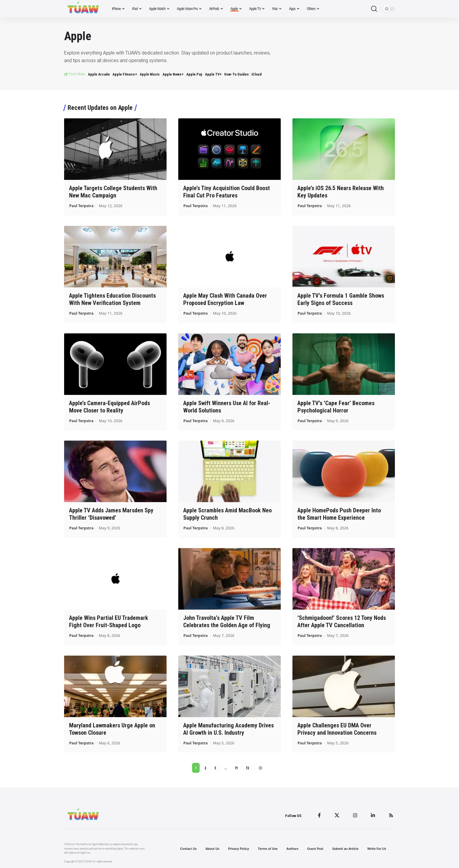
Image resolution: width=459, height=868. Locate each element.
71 (236, 768)
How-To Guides (237, 74)
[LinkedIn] (373, 816)
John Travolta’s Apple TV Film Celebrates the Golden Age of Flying (227, 621)
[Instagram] (355, 816)
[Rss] (391, 816)
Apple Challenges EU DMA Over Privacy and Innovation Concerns (337, 729)
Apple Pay (194, 74)
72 (248, 768)
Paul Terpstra (81, 206)
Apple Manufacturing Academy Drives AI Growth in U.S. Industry (228, 729)
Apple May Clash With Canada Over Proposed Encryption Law (225, 299)
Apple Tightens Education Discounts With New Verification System (112, 299)
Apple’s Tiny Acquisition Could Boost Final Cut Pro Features (227, 192)
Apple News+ (173, 74)
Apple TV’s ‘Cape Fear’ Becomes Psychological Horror (336, 406)
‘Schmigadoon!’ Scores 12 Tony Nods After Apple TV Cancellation (342, 621)
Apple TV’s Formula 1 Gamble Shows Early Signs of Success (341, 299)
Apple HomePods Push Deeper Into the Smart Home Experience (339, 514)
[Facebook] (319, 816)
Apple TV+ (213, 74)
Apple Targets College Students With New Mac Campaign (113, 192)
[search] (374, 9)
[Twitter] (337, 816)
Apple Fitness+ (125, 74)
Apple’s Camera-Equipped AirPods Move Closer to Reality (109, 406)
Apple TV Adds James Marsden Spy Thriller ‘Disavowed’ (111, 514)
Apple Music (150, 74)
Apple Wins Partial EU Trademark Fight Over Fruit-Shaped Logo (109, 621)
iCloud (257, 74)
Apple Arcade (99, 74)
